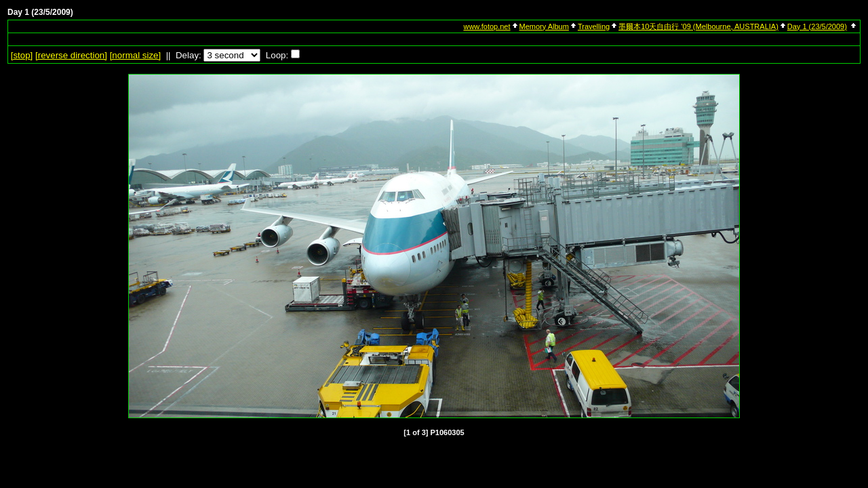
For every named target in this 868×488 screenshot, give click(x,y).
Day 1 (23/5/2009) (817, 26)
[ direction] (71, 55)
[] (22, 55)
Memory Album (544, 26)
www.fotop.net (487, 26)
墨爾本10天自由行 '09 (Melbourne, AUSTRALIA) (698, 26)
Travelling (594, 26)
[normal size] (136, 55)
